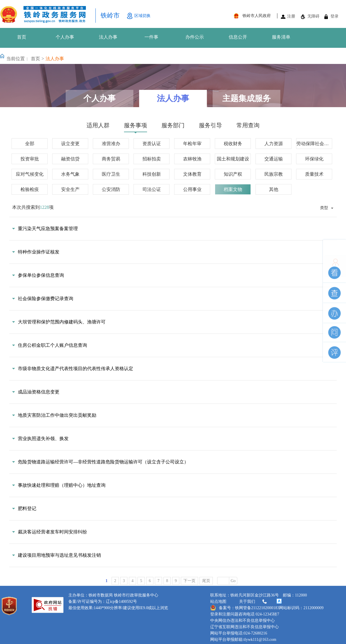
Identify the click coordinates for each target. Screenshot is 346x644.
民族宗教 (274, 174)
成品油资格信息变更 (39, 392)
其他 (274, 189)
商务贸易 (111, 159)
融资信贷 (70, 159)
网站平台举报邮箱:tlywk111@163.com (243, 640)
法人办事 (108, 37)
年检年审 (192, 144)
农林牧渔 (192, 159)
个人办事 (65, 37)
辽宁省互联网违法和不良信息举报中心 (245, 627)
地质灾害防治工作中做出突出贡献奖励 (57, 415)
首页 (22, 37)
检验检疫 (30, 189)
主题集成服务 (247, 98)
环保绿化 (314, 159)
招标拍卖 (152, 159)
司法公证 (152, 189)
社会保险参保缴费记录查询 (46, 299)
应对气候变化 (30, 174)
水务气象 (70, 174)
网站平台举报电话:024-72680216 (239, 633)
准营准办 (111, 144)
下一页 (189, 581)
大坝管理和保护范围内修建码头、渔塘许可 (62, 322)
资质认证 (152, 144)
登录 (334, 16)
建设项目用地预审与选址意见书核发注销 (59, 555)
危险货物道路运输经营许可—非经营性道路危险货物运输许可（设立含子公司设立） (103, 462)
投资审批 (30, 159)
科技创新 (152, 174)
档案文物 (233, 189)
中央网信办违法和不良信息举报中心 (242, 621)
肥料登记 (27, 508)
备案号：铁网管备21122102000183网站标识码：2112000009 (267, 608)
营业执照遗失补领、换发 (43, 439)
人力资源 (274, 144)
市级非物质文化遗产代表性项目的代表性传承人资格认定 (76, 369)
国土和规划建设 (233, 159)
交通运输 (274, 159)
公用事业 (192, 189)
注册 (291, 16)
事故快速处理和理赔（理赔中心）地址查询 (62, 485)
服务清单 (281, 37)
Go (233, 581)
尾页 (206, 581)
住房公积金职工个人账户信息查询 (52, 345)
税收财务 (233, 144)
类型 (324, 208)
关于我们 (253, 602)
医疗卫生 (111, 174)
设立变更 (70, 144)
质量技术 (314, 174)
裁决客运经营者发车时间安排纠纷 (52, 532)
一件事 (151, 37)
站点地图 (218, 602)
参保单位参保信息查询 (41, 275)
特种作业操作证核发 (39, 252)
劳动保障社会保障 (314, 144)
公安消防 (111, 189)
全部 (30, 144)
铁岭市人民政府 (257, 16)
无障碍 (313, 16)
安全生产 (70, 189)
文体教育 (192, 174)
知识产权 (233, 174)
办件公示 (195, 37)
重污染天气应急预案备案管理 (48, 229)
